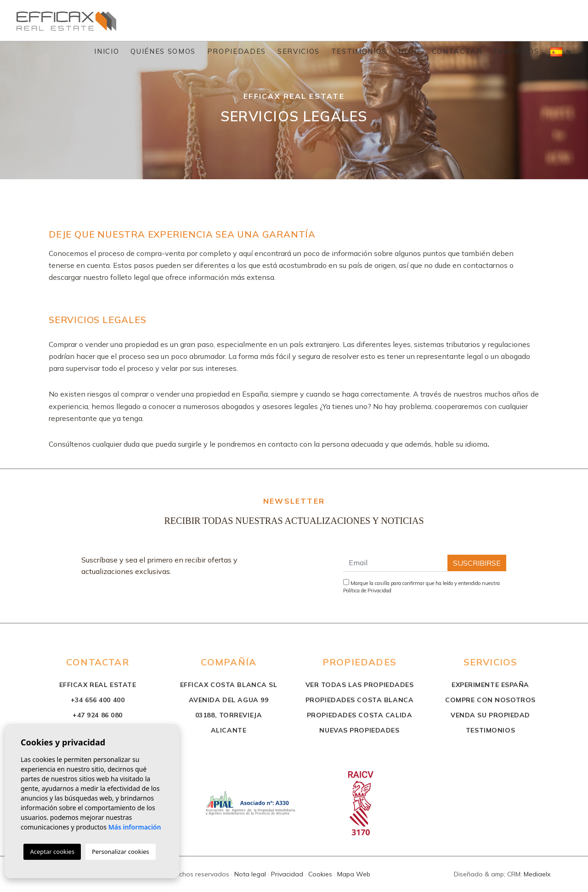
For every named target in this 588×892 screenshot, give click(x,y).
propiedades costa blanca (359, 700)
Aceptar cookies (52, 852)
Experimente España (490, 685)
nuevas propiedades (359, 730)
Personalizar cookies (121, 852)
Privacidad (287, 874)
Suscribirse (477, 563)
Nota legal (250, 874)
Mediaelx (537, 874)
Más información (135, 827)
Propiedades (237, 51)
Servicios (299, 51)
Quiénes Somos (163, 51)
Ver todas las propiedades (360, 685)
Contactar (457, 51)
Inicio (107, 51)
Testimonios (359, 51)
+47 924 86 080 (98, 715)
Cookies (320, 874)
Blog (409, 51)
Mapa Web (354, 874)
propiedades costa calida (359, 715)
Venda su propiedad (490, 715)
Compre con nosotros (490, 700)
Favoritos (516, 51)
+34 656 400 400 (98, 700)
